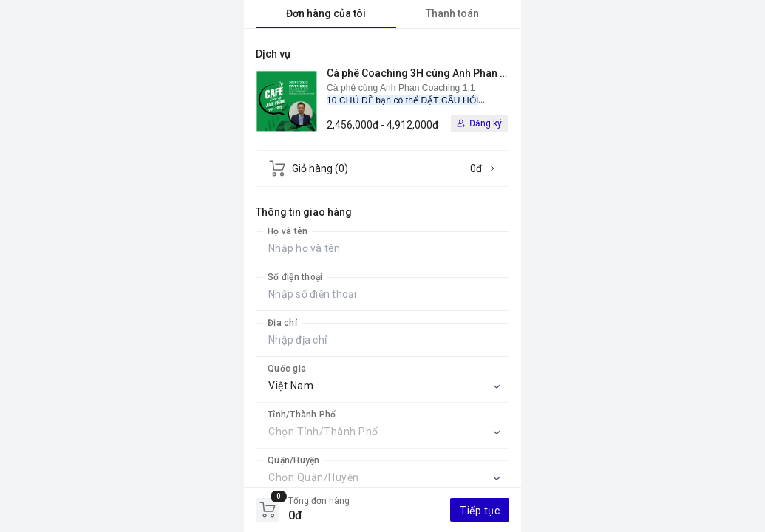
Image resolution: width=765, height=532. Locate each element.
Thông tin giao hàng (304, 212)
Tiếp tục (480, 511)
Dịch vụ (273, 54)
